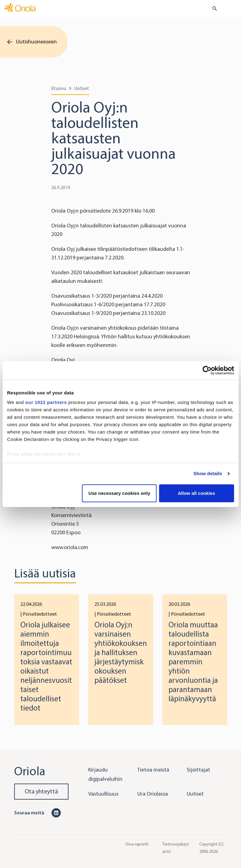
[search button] (212, 9)
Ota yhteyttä (41, 791)
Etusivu (59, 88)
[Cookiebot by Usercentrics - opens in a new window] (207, 370)
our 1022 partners (46, 402)
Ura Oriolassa (153, 794)
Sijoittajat (198, 770)
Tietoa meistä (153, 770)
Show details (208, 473)
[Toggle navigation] (232, 9)
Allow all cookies (196, 493)
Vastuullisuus (103, 794)
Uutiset (82, 88)
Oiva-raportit (137, 844)
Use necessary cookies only (119, 493)
